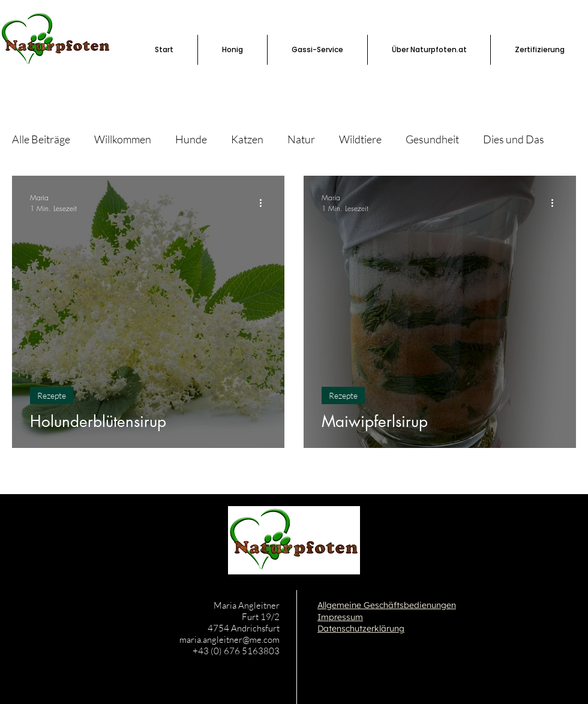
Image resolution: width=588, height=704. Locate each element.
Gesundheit (432, 139)
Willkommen (123, 139)
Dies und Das (514, 139)
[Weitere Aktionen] (265, 203)
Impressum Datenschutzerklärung (361, 623)
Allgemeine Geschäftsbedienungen (387, 605)
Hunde (191, 139)
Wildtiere (360, 139)
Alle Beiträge (41, 139)
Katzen (247, 139)
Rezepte (52, 395)
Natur (301, 139)
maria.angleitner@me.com (229, 640)
